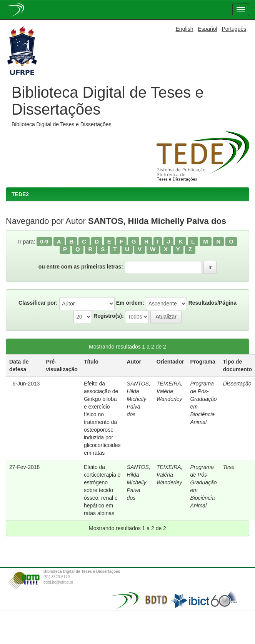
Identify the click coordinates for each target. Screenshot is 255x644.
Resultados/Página (212, 303)
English (185, 29)
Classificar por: (38, 303)
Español (207, 29)
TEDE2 (20, 194)
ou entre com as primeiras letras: (81, 267)
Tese (229, 467)
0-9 (44, 241)
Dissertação (237, 384)
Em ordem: (130, 303)
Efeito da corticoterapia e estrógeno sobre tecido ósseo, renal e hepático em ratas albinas (102, 490)
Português (234, 29)
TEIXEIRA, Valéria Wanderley (170, 391)
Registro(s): (109, 316)
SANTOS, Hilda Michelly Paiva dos (139, 399)
